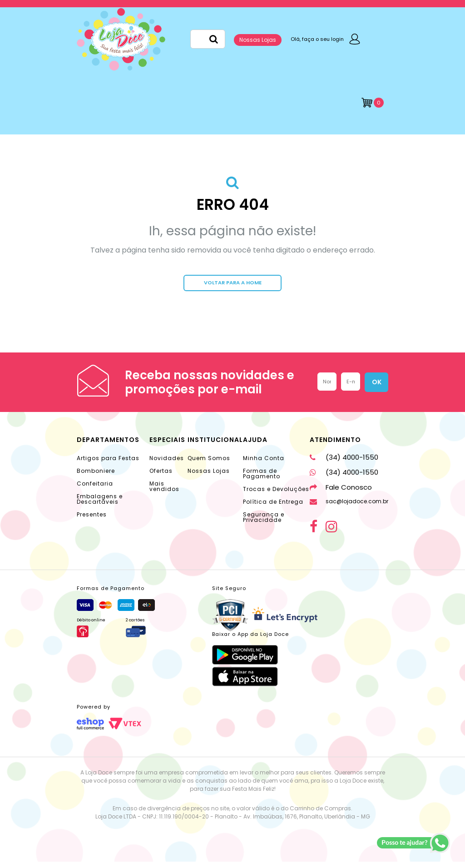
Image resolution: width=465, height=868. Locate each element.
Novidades (167, 464)
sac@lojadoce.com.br (349, 508)
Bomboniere (96, 477)
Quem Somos (209, 464)
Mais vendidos (164, 493)
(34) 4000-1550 (344, 464)
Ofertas (161, 477)
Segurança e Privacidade (264, 523)
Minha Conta (264, 464)
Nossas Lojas (258, 40)
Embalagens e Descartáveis (100, 505)
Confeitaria (95, 490)
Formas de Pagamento (262, 480)
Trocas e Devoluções (276, 495)
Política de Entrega (273, 508)
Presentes (92, 521)
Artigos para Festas (108, 464)
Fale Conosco (341, 494)
